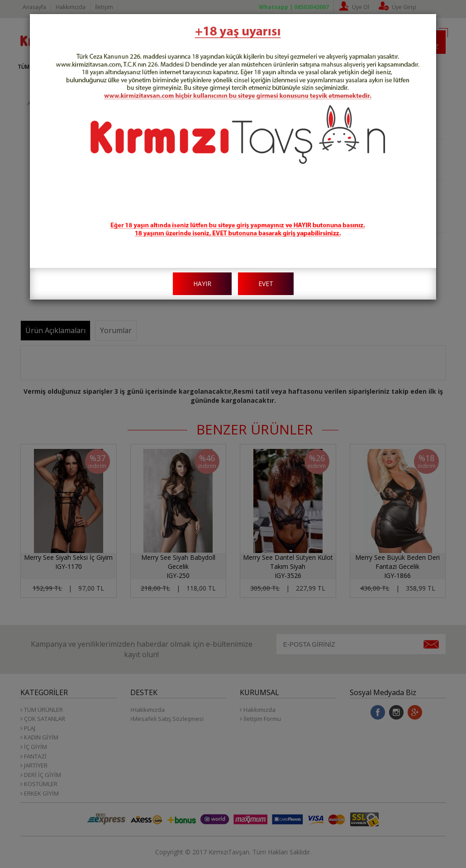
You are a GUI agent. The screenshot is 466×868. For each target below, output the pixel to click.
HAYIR (202, 284)
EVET (266, 284)
